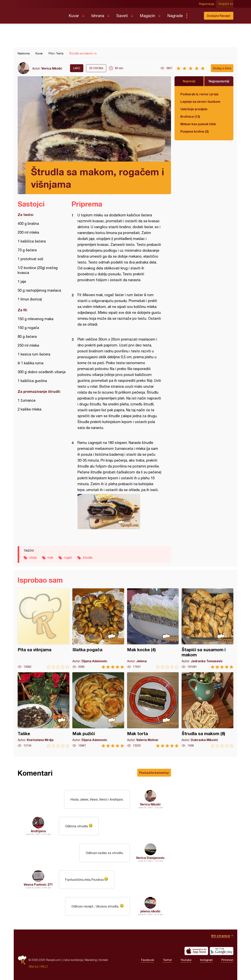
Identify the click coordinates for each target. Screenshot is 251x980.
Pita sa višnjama (44, 629)
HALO (44, 966)
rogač (68, 558)
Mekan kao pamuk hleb (198, 124)
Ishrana (98, 16)
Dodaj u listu (222, 68)
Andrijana (38, 831)
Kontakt (104, 960)
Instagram (206, 960)
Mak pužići (98, 710)
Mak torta (153, 710)
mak (50, 558)
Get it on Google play (222, 951)
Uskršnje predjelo (194, 109)
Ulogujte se (226, 4)
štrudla (88, 558)
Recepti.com (40, 14)
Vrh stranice (221, 936)
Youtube (186, 960)
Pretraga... (195, 16)
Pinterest (227, 960)
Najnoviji (189, 81)
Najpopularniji (219, 81)
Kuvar (74, 16)
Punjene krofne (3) (195, 131)
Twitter (167, 960)
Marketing (91, 960)
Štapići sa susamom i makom (207, 629)
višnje (33, 558)
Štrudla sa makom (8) (207, 710)
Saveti (122, 16)
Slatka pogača (98, 629)
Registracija (207, 4)
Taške (44, 710)
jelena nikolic (151, 911)
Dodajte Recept (219, 16)
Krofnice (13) (190, 116)
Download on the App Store (196, 951)
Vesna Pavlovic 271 (38, 884)
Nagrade (175, 16)
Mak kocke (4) (153, 629)
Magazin (147, 16)
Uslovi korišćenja (73, 960)
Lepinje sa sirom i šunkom (200, 101)
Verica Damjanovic (150, 858)
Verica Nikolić (52, 68)
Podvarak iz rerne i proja (199, 94)
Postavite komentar (154, 773)
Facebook (148, 960)
